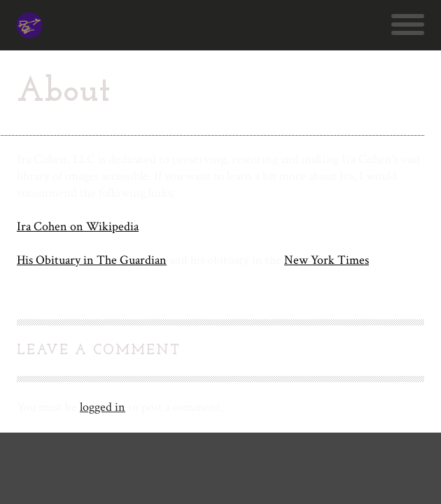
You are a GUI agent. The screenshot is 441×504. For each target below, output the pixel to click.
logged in (103, 407)
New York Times (327, 260)
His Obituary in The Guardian (92, 260)
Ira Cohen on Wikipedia (78, 226)
